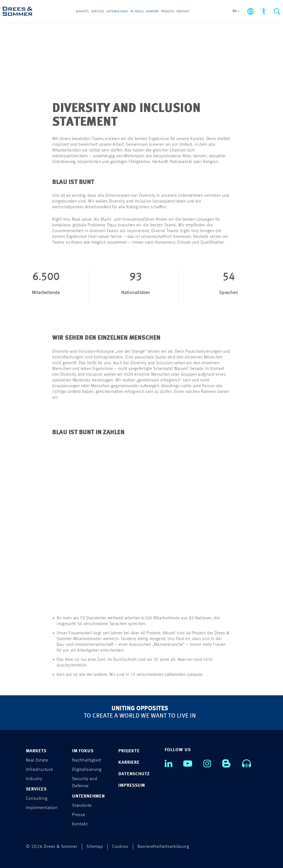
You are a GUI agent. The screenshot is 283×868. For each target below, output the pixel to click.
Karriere (152, 11)
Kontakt (183, 11)
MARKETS (36, 751)
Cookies (120, 847)
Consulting (37, 799)
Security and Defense (85, 782)
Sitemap (95, 847)
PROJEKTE (129, 751)
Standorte (82, 806)
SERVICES (36, 789)
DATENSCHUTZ (134, 774)
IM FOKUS (83, 751)
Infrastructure (39, 770)
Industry (34, 779)
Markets (82, 11)
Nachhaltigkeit (87, 760)
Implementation (42, 808)
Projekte (168, 11)
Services (98, 11)
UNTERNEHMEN (88, 796)
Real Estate (37, 760)
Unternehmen (117, 11)
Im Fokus (137, 11)
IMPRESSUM (132, 786)
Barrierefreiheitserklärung (163, 847)
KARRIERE (129, 763)
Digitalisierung (87, 770)
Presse (79, 815)
